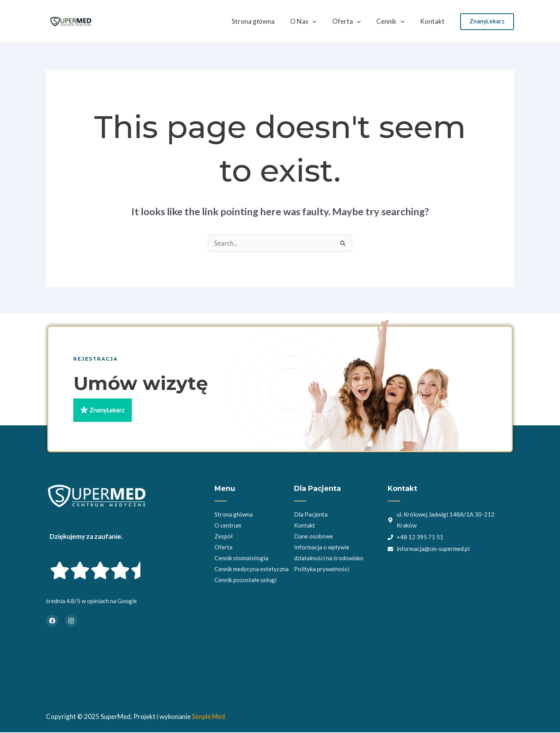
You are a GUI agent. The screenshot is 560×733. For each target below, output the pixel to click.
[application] (321, 21)
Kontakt (433, 21)
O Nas (311, 21)
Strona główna (264, 21)
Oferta (352, 21)
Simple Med (209, 717)
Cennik (394, 21)
